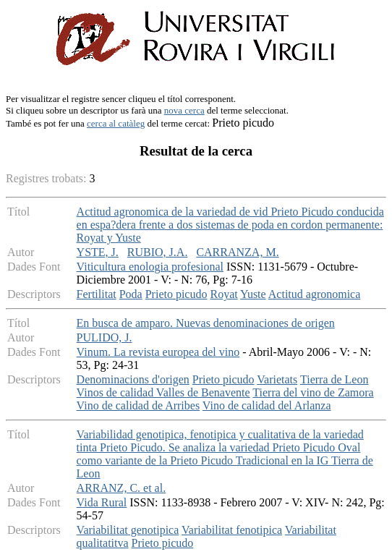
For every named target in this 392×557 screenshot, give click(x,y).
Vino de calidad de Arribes (139, 405)
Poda (131, 294)
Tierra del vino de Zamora (313, 392)
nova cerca (184, 110)
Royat (223, 294)
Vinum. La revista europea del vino (158, 352)
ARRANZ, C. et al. (122, 488)
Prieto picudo (176, 294)
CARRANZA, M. (237, 252)
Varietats (277, 379)
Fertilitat (97, 294)
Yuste (253, 294)
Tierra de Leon (335, 379)
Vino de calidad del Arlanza (267, 405)
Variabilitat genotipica (128, 530)
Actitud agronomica (315, 294)
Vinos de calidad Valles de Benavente (163, 392)
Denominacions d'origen (133, 379)
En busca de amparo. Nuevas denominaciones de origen (206, 323)
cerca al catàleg (116, 123)
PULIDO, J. (105, 337)
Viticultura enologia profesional (150, 267)
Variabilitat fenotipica (232, 530)
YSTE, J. (98, 252)
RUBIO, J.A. (158, 252)
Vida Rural (102, 502)
